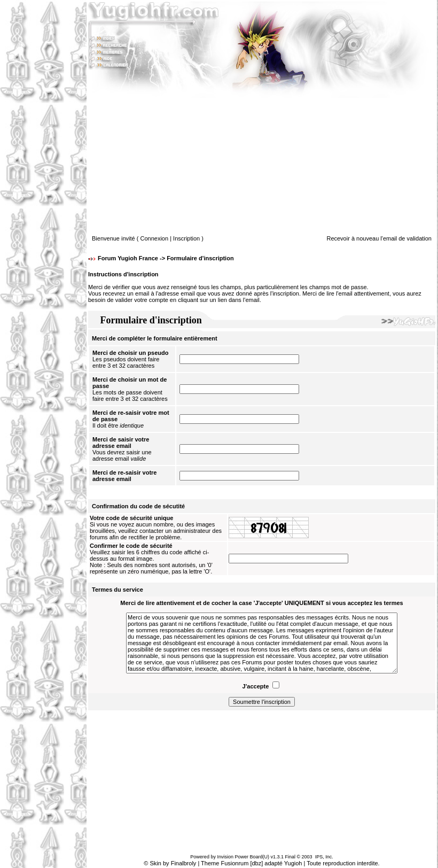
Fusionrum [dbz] (242, 863)
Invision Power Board (240, 857)
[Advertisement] (43, 434)
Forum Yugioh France (128, 258)
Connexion (155, 238)
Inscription (186, 238)
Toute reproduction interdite (342, 863)
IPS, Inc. (324, 857)
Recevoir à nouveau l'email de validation (379, 238)
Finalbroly (184, 863)
